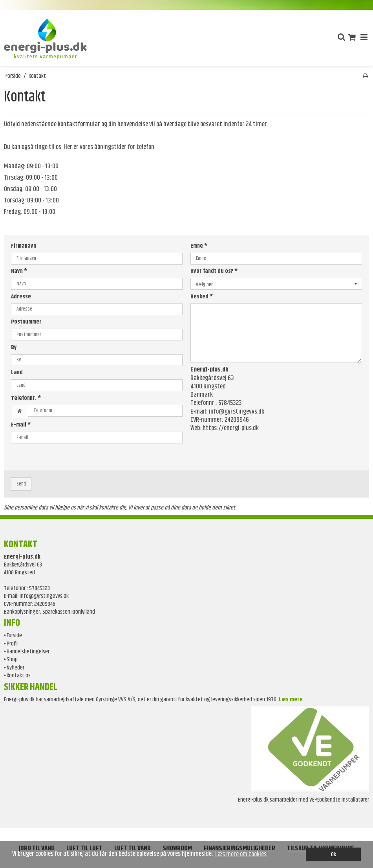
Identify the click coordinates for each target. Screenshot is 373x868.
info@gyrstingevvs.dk (237, 412)
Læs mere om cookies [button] (241, 854)
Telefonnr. (26, 398)
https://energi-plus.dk (231, 428)
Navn (19, 271)
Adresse (21, 297)
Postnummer (26, 322)
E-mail (21, 425)
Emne (199, 246)
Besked (202, 297)
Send (21, 484)
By (14, 348)
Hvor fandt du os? (214, 271)
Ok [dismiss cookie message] (334, 854)
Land (17, 373)
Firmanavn (24, 246)
